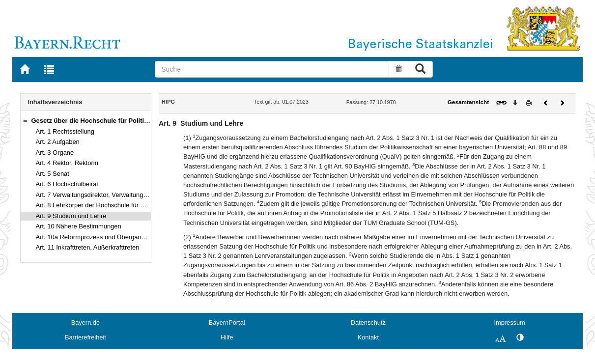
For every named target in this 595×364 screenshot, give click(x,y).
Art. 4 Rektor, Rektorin (67, 163)
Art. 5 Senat (53, 174)
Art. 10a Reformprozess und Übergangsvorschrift (105, 237)
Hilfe (227, 337)
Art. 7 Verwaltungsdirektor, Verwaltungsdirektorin (104, 195)
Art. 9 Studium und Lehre (71, 216)
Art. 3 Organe (55, 153)
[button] (25, 121)
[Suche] (272, 69)
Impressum (509, 322)
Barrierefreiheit (85, 337)
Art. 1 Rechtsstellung (65, 131)
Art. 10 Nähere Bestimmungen (79, 226)
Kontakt (368, 337)
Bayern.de (85, 322)
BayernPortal (227, 322)
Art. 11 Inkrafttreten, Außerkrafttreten (88, 247)
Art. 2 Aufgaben (58, 142)
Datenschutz (368, 322)
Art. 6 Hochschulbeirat (67, 184)
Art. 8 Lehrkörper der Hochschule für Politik (97, 205)
